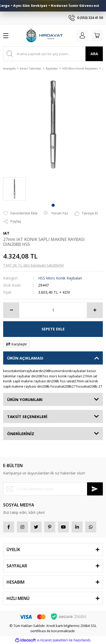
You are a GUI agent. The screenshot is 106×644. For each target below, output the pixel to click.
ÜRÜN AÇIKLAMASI (25, 358)
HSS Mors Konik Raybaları (60, 278)
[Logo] (44, 35)
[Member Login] (82, 35)
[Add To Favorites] (20, 213)
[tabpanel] (14, 189)
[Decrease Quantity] (11, 310)
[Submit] (95, 489)
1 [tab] (53, 205)
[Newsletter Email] (53, 489)
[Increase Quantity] (95, 310)
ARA (94, 54)
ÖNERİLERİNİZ (21, 434)
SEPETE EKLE (53, 329)
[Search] (53, 54)
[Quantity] (53, 310)
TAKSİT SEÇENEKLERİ (27, 416)
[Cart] (97, 35)
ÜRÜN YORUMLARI (25, 399)
